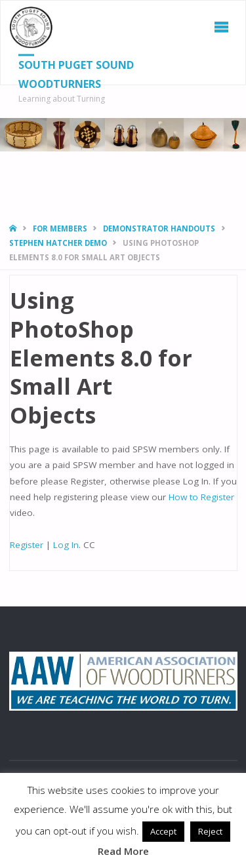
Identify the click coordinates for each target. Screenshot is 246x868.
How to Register (201, 497)
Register (27, 545)
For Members (60, 228)
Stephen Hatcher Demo (58, 243)
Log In (66, 545)
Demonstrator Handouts (159, 228)
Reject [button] (210, 831)
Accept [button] (163, 831)
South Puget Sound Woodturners (76, 74)
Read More (123, 851)
